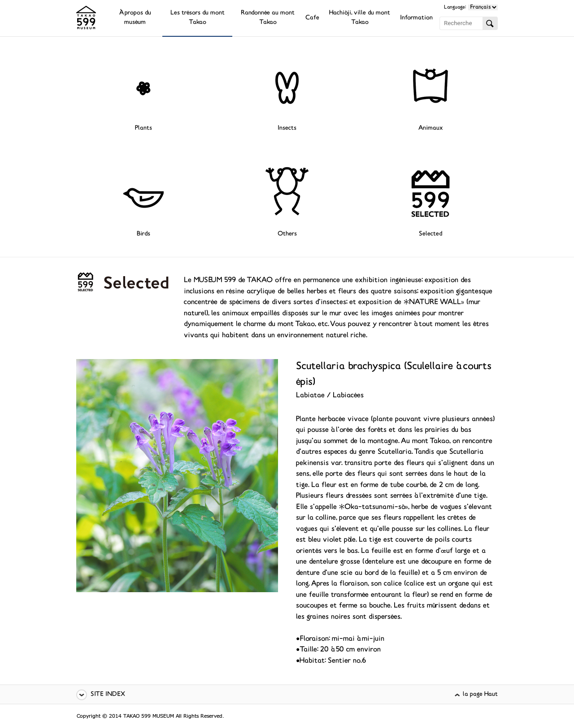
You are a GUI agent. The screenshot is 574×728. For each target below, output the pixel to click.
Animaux (430, 128)
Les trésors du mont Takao (198, 18)
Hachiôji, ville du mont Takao (360, 18)
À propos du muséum (135, 18)
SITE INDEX (108, 695)
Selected (430, 234)
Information (416, 18)
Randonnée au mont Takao (268, 18)
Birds (143, 234)
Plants (143, 128)
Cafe (312, 18)
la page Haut (480, 695)
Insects (287, 128)
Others (287, 234)
